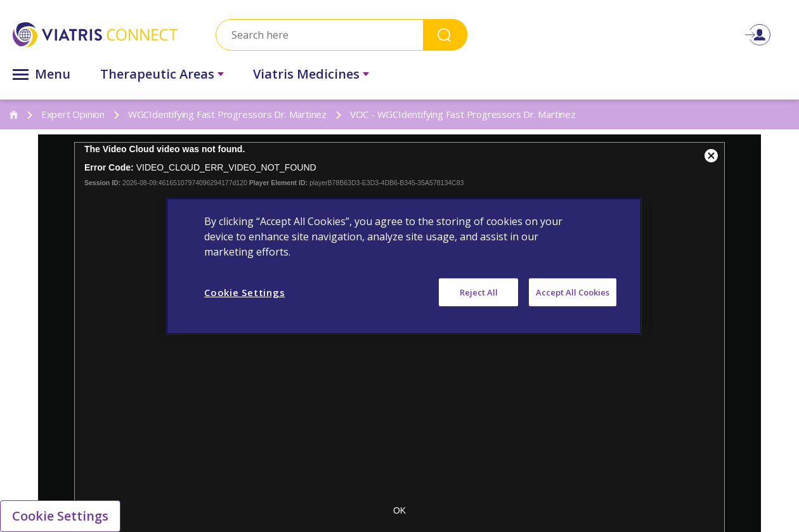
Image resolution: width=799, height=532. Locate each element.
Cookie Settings (60, 516)
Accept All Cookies (573, 292)
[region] (404, 266)
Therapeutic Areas (157, 74)
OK (399, 510)
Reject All (479, 292)
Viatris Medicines (306, 74)
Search (445, 35)
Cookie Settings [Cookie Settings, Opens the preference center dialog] (244, 292)
